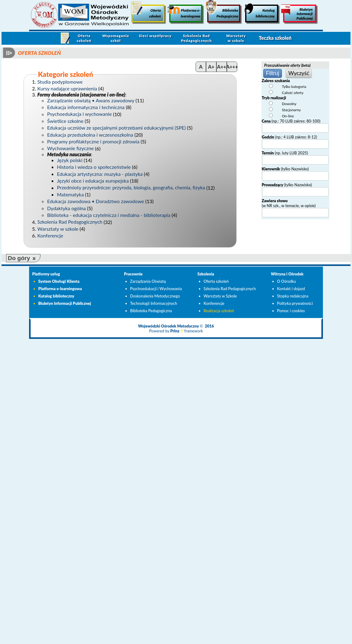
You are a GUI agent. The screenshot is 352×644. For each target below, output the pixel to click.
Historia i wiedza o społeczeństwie (94, 167)
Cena (291, 121)
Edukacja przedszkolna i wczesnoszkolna (90, 135)
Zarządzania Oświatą (148, 281)
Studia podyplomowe (60, 82)
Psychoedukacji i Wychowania (156, 289)
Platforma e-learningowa (185, 11)
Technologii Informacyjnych (154, 303)
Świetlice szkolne (65, 121)
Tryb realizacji (274, 98)
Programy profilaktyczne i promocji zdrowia (93, 141)
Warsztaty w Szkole (220, 296)
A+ (211, 67)
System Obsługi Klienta (59, 281)
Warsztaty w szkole (236, 38)
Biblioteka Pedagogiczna (223, 11)
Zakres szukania (276, 81)
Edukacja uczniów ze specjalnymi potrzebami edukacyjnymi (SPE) (116, 128)
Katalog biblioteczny (260, 11)
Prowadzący (287, 185)
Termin (285, 153)
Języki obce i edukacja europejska (93, 181)
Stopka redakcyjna (293, 296)
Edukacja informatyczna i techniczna (86, 107)
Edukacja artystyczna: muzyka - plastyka (100, 174)
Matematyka (70, 194)
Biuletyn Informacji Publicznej (298, 13)
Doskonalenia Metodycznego (155, 296)
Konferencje (50, 235)
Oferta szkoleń (146, 11)
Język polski (70, 160)
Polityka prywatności (295, 303)
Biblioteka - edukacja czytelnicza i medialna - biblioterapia (109, 215)
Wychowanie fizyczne (70, 148)
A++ (222, 67)
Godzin (289, 137)
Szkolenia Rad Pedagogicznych (196, 38)
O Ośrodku (286, 281)
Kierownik (285, 169)
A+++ (232, 67)
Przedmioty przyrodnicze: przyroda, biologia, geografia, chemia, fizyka (131, 188)
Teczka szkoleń (275, 38)
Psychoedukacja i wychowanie (79, 114)
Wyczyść (299, 73)
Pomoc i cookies (291, 311)
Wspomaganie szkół (116, 38)
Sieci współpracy (155, 36)
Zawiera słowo (289, 203)
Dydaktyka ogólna (66, 208)
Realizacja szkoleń (219, 311)
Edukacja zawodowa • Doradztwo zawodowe (96, 201)
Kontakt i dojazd (291, 289)
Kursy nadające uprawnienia (67, 88)
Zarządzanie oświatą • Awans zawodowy (91, 100)
